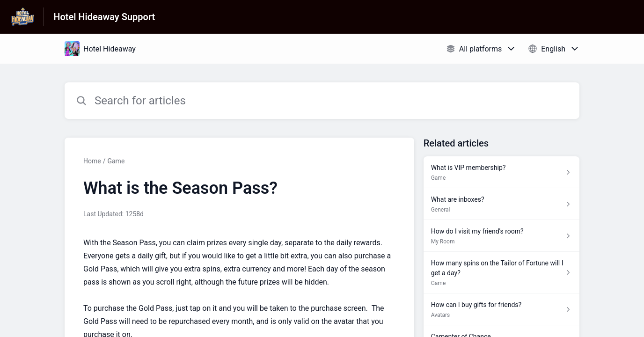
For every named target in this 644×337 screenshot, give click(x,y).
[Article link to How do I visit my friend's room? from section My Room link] (501, 236)
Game (116, 161)
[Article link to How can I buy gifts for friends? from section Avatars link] (501, 309)
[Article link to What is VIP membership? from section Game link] (501, 172)
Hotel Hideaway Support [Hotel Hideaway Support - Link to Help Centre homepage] (104, 17)
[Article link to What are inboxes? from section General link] (501, 204)
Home (92, 161)
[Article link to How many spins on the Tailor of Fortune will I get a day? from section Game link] (501, 273)
